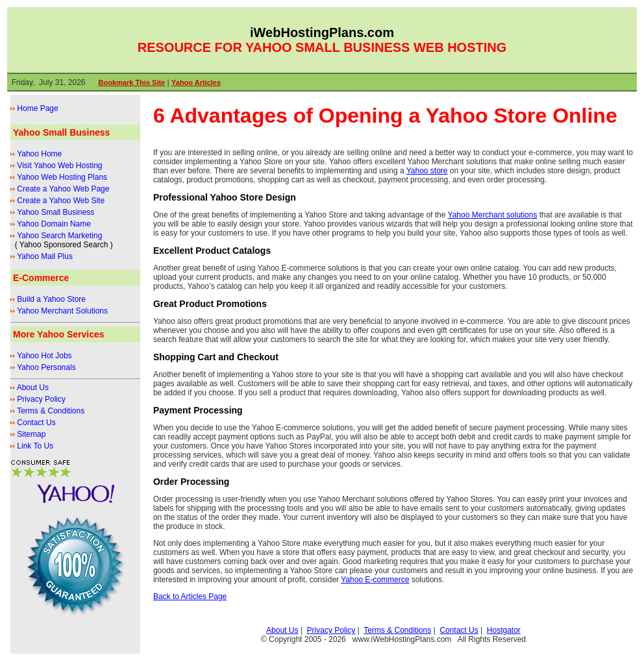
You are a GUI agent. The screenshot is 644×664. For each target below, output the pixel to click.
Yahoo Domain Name (54, 224)
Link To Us (35, 446)
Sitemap (31, 434)
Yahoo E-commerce (375, 580)
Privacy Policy (41, 399)
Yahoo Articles (196, 82)
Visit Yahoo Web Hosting (59, 166)
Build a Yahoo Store (51, 299)
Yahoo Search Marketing (59, 236)
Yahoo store (427, 171)
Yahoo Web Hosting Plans (62, 177)
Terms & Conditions (51, 411)
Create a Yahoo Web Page (63, 189)
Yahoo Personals (46, 367)
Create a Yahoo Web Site (61, 201)
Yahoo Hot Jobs (44, 356)
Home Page (37, 108)
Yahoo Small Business (56, 212)
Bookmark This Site (132, 82)
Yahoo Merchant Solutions (62, 311)
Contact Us (36, 423)
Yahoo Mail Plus (45, 256)
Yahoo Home (39, 154)
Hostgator (504, 630)
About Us (33, 387)
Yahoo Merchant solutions (493, 215)
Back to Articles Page (190, 596)
